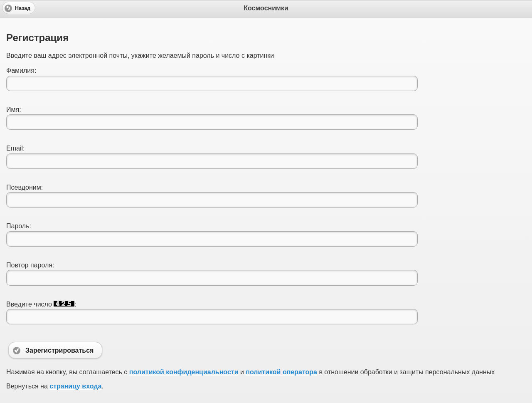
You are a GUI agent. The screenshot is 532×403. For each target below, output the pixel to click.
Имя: (14, 110)
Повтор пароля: (30, 265)
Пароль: (19, 226)
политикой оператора (281, 372)
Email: (15, 148)
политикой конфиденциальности (184, 372)
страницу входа (75, 386)
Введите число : (41, 304)
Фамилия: (21, 70)
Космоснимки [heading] (266, 8)
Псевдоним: (25, 187)
